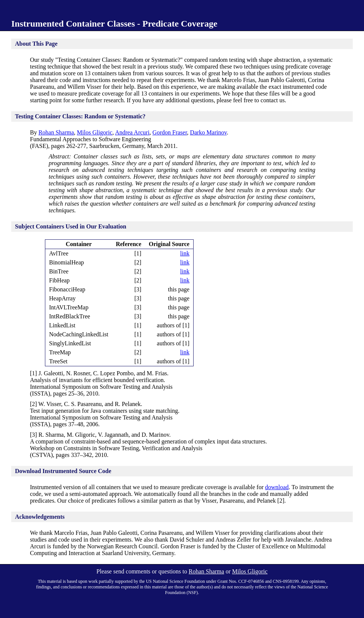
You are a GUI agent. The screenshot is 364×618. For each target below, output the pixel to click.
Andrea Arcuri (132, 132)
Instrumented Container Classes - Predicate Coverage (114, 24)
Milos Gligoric (95, 132)
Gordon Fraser (170, 132)
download (277, 487)
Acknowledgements (40, 517)
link (185, 253)
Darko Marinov (208, 132)
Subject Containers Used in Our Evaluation (71, 226)
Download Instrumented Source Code (63, 471)
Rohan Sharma (56, 132)
